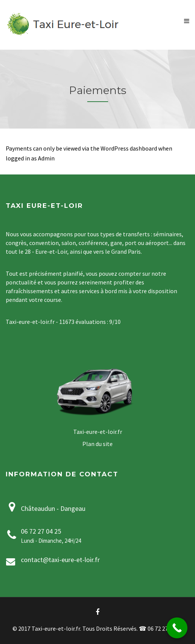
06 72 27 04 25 (41, 531)
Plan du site (97, 444)
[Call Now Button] (177, 628)
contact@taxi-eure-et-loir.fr (60, 560)
